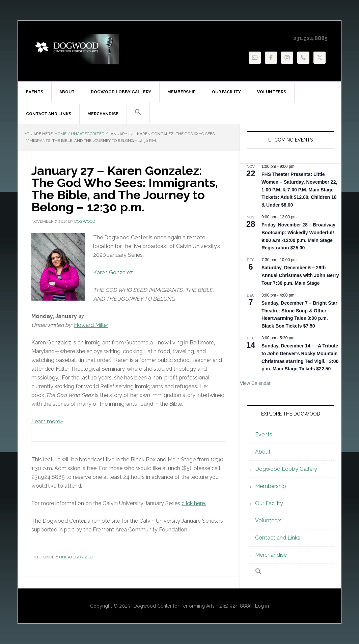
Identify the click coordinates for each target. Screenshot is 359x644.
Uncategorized (76, 557)
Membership (271, 486)
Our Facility (269, 503)
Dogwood (75, 49)
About (263, 452)
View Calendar (255, 383)
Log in (262, 606)
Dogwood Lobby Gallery (286, 469)
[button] (138, 112)
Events (264, 435)
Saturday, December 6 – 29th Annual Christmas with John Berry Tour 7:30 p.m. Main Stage (300, 275)
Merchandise (271, 555)
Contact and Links (278, 538)
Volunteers (268, 520)
